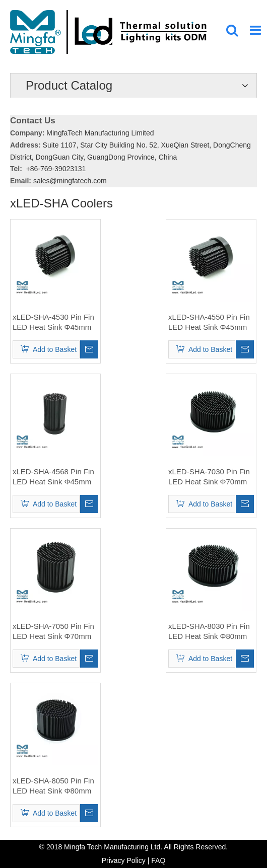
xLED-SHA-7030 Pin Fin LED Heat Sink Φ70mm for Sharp (209, 477)
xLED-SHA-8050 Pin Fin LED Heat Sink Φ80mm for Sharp (53, 786)
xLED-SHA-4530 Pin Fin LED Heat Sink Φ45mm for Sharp (53, 322)
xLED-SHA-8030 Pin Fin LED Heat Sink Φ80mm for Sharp (209, 632)
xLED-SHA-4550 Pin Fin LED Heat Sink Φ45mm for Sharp (209, 322)
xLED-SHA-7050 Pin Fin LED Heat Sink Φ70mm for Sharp (53, 632)
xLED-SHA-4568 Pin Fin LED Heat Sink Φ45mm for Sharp (53, 477)
